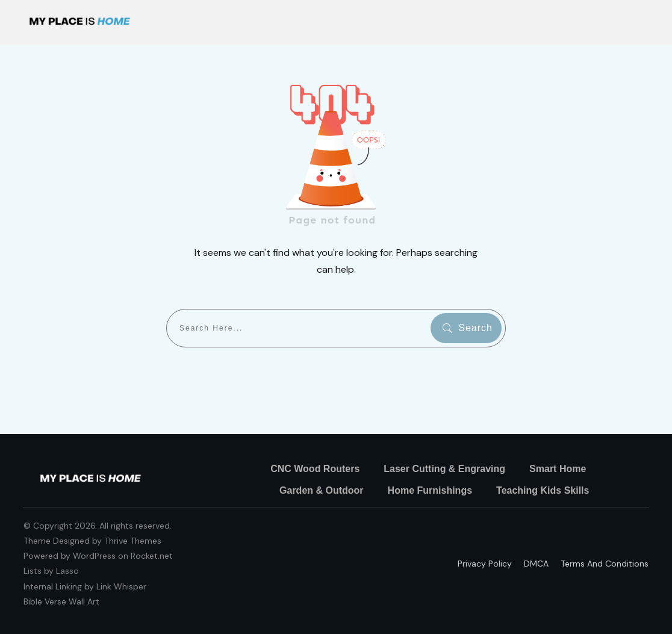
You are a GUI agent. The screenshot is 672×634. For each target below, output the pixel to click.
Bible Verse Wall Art (61, 601)
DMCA (536, 564)
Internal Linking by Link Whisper (85, 586)
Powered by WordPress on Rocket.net (98, 556)
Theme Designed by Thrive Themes (92, 541)
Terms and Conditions (605, 564)
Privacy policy (485, 564)
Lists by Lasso (51, 571)
